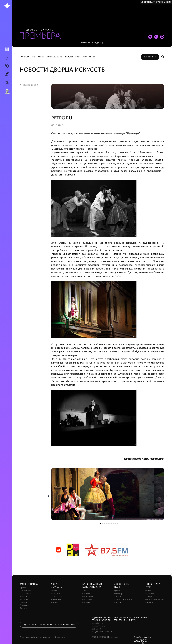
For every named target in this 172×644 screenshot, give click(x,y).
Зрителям (24, 599)
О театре (117, 594)
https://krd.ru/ (99, 623)
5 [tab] (109, 521)
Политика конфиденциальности (35, 634)
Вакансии (24, 597)
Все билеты (150, 54)
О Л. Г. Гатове (25, 591)
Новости (23, 594)
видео (91, 40)
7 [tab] (113, 521)
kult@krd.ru (97, 620)
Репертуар (38, 54)
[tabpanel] (108, 491)
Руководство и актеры (123, 597)
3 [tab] (105, 521)
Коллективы (72, 54)
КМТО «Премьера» (29, 581)
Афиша (25, 54)
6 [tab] (111, 521)
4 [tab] (107, 521)
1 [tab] (101, 521)
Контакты (89, 54)
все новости (31, 82)
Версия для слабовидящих (158, 2)
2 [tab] (103, 521)
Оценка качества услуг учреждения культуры (49, 622)
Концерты (86, 591)
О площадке (55, 54)
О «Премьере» (26, 588)
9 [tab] (117, 521)
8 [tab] (115, 521)
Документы (24, 602)
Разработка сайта (142, 634)
